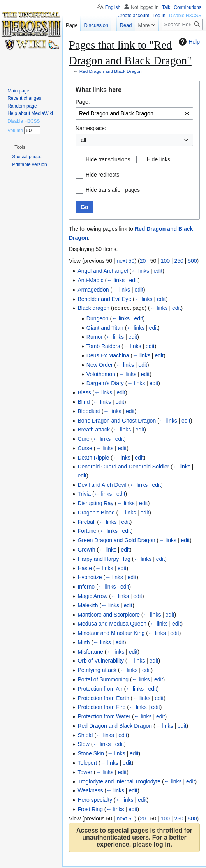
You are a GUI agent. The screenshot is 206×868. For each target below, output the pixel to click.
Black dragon (93, 308)
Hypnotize (90, 577)
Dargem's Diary (105, 383)
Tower (85, 772)
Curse (85, 448)
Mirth (84, 642)
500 (192, 261)
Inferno (86, 587)
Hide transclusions (108, 159)
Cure (83, 439)
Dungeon (98, 318)
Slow (83, 744)
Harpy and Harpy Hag (104, 559)
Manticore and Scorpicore (109, 615)
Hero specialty (95, 800)
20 (143, 261)
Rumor (95, 337)
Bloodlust (89, 411)
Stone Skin (91, 753)
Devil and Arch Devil (102, 485)
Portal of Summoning (103, 679)
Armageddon (93, 290)
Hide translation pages (113, 190)
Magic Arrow (92, 596)
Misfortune (90, 652)
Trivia (84, 494)
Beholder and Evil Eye (104, 299)
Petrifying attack (97, 670)
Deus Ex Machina (108, 355)
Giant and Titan (105, 328)
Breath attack (94, 430)
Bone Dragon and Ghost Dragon (117, 421)
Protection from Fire (101, 707)
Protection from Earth (103, 698)
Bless (84, 392)
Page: (83, 102)
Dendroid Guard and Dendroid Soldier (123, 467)
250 (179, 261)
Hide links (158, 159)
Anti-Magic (90, 280)
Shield (85, 735)
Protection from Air (100, 689)
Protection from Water (104, 716)
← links (140, 271)
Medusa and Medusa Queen (112, 624)
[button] (20, 147)
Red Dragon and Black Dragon (111, 71)
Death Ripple (93, 458)
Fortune (87, 531)
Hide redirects (102, 175)
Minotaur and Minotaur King (111, 633)
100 (165, 261)
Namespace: (91, 128)
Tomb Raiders (103, 346)
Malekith (88, 605)
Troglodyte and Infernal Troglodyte (119, 781)
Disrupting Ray (95, 503)
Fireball (86, 522)
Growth (86, 550)
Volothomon (101, 374)
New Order (100, 365)
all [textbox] (83, 140)
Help (188, 42)
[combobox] (134, 113)
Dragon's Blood (96, 513)
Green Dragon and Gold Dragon (116, 540)
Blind (84, 402)
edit (158, 271)
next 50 (125, 261)
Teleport (87, 763)
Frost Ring (90, 809)
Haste (85, 568)
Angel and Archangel (103, 271)
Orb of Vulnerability (101, 661)
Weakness (90, 790)
